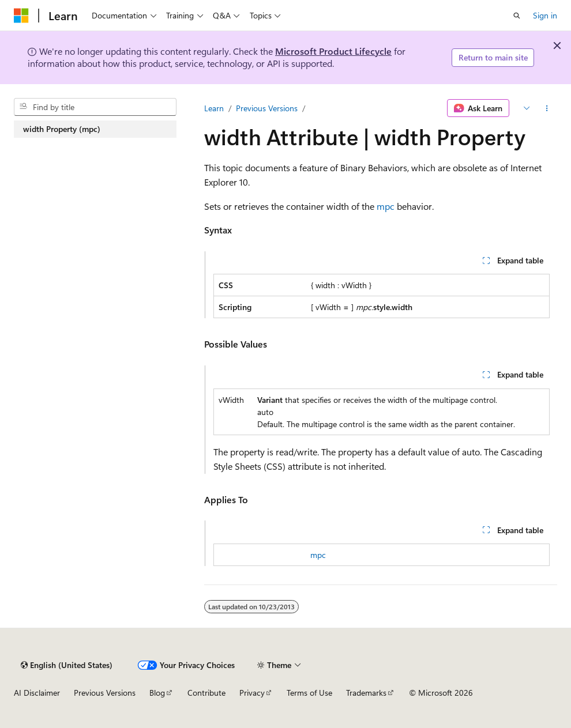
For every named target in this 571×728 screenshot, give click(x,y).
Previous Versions (267, 108)
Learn (214, 108)
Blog (157, 693)
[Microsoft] (21, 16)
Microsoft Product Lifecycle (333, 51)
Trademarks (366, 693)
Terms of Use (309, 693)
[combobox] (95, 107)
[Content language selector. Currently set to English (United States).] (67, 665)
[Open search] (517, 16)
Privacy (252, 693)
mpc (386, 206)
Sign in (545, 15)
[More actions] (547, 108)
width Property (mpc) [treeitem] (62, 129)
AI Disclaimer (37, 693)
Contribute (206, 693)
